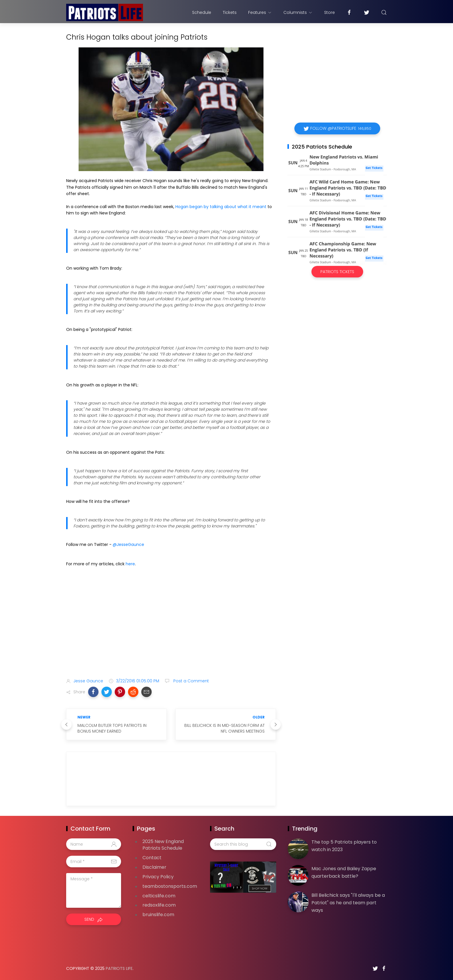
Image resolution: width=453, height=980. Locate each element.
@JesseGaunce (128, 544)
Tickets (230, 12)
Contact (152, 858)
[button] (93, 692)
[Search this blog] (243, 844)
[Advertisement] (171, 628)
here (130, 564)
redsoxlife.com (159, 905)
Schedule (202, 12)
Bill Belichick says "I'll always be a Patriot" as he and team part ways (348, 903)
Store (329, 12)
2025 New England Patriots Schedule (163, 845)
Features (260, 12)
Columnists (298, 12)
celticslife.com (159, 896)
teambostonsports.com (170, 886)
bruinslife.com (158, 915)
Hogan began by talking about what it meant (221, 207)
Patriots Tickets (337, 272)
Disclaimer (154, 867)
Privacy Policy (158, 877)
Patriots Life (119, 968)
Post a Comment (191, 681)
